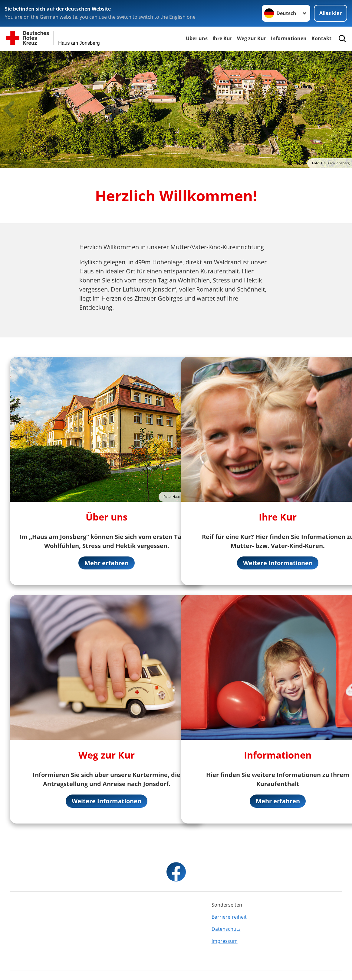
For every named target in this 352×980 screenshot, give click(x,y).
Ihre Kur (222, 38)
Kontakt (321, 38)
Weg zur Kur (252, 38)
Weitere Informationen (107, 801)
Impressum (225, 941)
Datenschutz (226, 929)
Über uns (197, 38)
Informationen (289, 38)
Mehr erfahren (107, 563)
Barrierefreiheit (229, 917)
